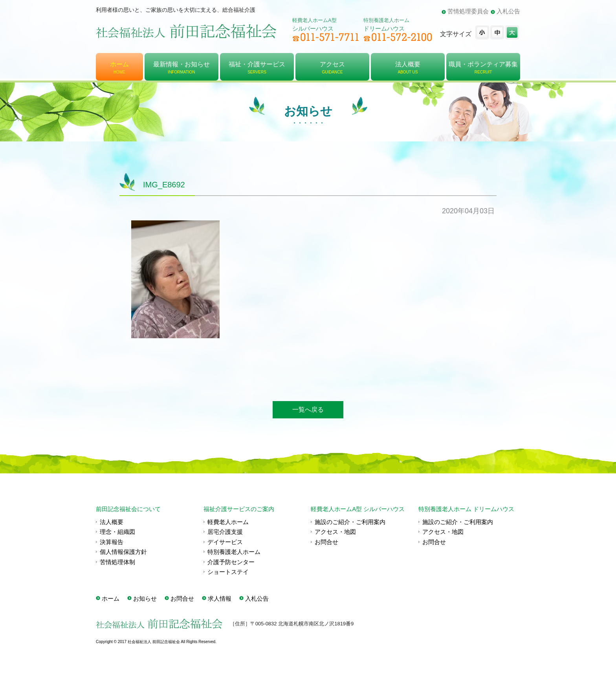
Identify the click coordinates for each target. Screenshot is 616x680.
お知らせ (145, 598)
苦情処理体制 (117, 562)
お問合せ (326, 542)
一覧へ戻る (308, 410)
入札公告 (508, 11)
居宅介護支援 (225, 532)
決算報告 (112, 542)
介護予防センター (231, 562)
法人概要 (112, 522)
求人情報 (220, 598)
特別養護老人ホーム (234, 552)
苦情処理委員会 (468, 11)
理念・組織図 (117, 532)
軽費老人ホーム (228, 522)
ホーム (111, 598)
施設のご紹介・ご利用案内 (350, 522)
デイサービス (225, 542)
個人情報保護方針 (123, 552)
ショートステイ (228, 572)
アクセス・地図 (335, 532)
